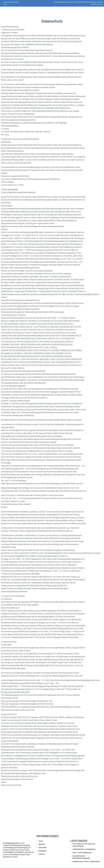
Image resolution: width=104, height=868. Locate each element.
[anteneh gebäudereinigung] (52, 810)
